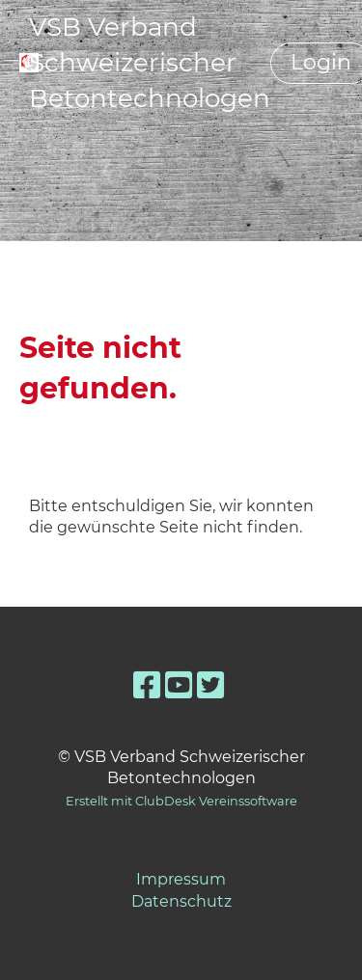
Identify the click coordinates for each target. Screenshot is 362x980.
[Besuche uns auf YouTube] (179, 685)
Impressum (181, 879)
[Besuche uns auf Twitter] (210, 685)
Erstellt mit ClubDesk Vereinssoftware (181, 801)
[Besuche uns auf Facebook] (147, 685)
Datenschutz (181, 901)
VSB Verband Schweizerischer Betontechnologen (150, 63)
